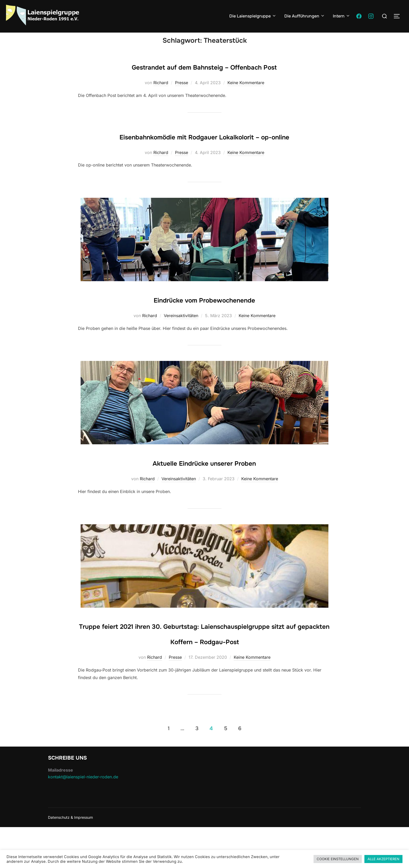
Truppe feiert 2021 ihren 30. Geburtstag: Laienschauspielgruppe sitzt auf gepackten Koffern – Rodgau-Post (205, 666)
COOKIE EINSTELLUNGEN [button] (338, 859)
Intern (342, 16)
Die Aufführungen (305, 16)
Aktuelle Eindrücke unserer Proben (204, 488)
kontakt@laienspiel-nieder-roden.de (83, 817)
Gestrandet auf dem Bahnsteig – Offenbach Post (204, 76)
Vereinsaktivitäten (181, 341)
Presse (182, 93)
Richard (161, 93)
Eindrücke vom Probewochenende (204, 324)
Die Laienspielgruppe (253, 16)
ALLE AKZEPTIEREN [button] (383, 859)
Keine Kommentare (246, 93)
